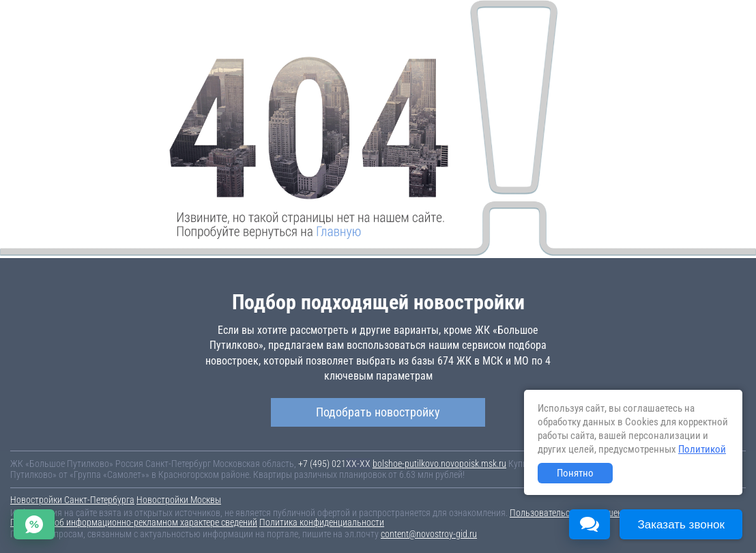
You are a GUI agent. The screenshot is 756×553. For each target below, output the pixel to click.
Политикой (702, 449)
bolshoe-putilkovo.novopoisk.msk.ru (439, 464)
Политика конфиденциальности (322, 522)
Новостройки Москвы (179, 500)
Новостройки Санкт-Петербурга (72, 500)
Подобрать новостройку (378, 412)
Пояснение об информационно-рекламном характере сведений (134, 522)
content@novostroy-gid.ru (429, 534)
